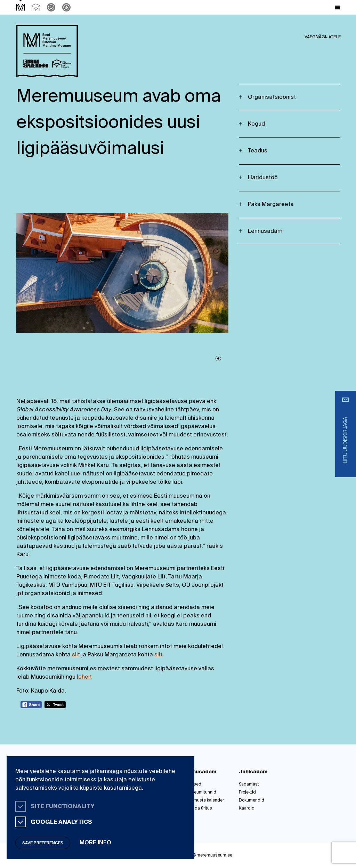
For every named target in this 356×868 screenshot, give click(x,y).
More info (95, 843)
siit (76, 655)
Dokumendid (252, 800)
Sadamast (249, 784)
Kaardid (247, 808)
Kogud (256, 124)
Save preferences (43, 843)
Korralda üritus (198, 808)
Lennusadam (265, 231)
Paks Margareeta (271, 205)
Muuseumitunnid (200, 792)
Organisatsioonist (272, 97)
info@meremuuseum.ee (209, 855)
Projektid (247, 792)
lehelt (84, 677)
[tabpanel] (122, 273)
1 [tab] (218, 358)
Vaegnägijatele (323, 37)
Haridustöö (263, 178)
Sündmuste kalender (204, 800)
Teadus (258, 151)
